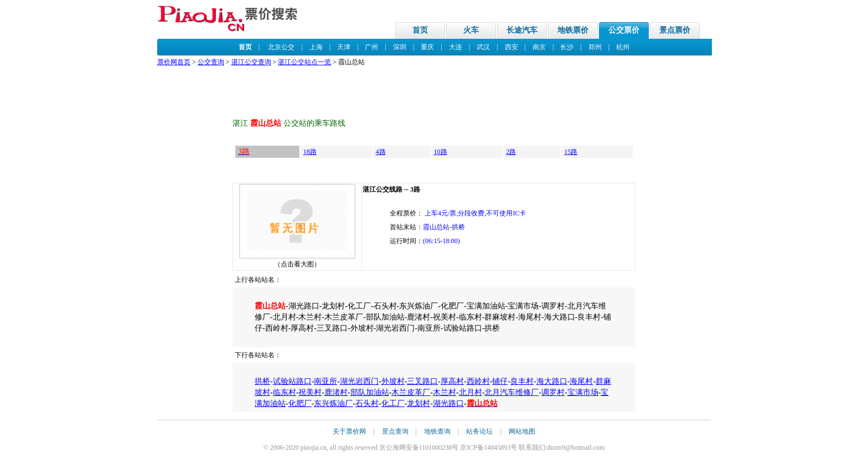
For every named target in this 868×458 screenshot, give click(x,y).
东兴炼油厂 (333, 403)
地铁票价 (573, 30)
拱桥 (262, 381)
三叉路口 (422, 381)
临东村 (285, 392)
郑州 (595, 47)
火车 (471, 30)
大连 (456, 47)
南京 (539, 47)
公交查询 (211, 62)
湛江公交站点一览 (304, 62)
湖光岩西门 (359, 381)
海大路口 (552, 381)
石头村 (367, 403)
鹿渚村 (336, 392)
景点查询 (395, 431)
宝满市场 (583, 392)
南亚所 (325, 381)
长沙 (567, 47)
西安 (512, 47)
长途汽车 (522, 30)
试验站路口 (292, 381)
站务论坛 (479, 431)
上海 (316, 47)
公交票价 (624, 30)
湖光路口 (448, 403)
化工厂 (393, 403)
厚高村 (452, 381)
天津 (344, 47)
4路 (381, 152)
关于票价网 (349, 431)
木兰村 (445, 392)
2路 (511, 152)
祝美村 (310, 392)
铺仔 (500, 381)
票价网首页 (174, 62)
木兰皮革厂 (411, 392)
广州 (371, 47)
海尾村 (581, 381)
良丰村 (522, 381)
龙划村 (418, 403)
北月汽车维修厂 (512, 392)
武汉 (483, 47)
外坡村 (393, 381)
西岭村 (478, 381)
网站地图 (522, 431)
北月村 (471, 392)
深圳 (400, 47)
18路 (310, 152)
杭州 (623, 47)
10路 (441, 152)
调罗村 (553, 392)
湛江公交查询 (251, 62)
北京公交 (281, 47)
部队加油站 (370, 392)
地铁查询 (437, 431)
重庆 (427, 47)
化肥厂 (300, 403)
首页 (420, 30)
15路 (571, 152)
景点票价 (675, 30)
